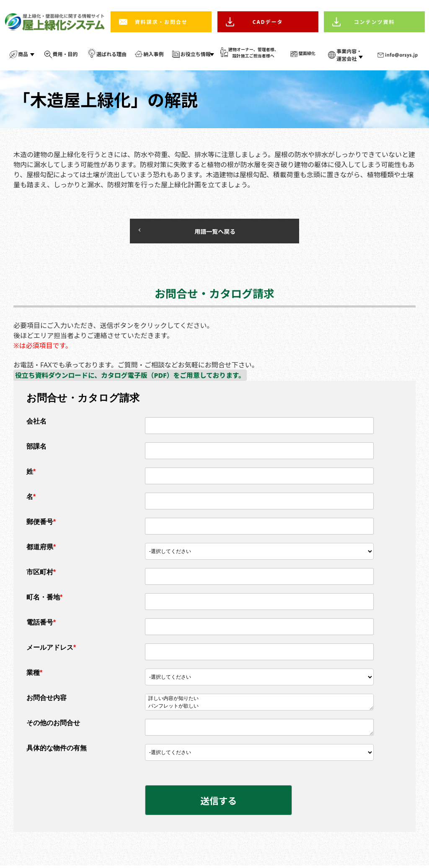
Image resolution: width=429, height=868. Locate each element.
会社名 (36, 423)
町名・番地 (44, 599)
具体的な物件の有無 (57, 750)
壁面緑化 (307, 53)
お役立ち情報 (196, 54)
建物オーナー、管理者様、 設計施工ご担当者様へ (253, 53)
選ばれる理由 (111, 54)
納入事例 (153, 54)
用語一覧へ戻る (189, 232)
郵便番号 (41, 523)
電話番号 (41, 624)
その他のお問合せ (53, 725)
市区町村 (41, 574)
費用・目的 (65, 54)
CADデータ (268, 22)
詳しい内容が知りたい (259, 700)
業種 (34, 674)
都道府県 (41, 549)
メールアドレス (51, 649)
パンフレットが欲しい (259, 708)
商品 (23, 54)
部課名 (36, 448)
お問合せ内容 (47, 699)
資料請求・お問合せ (161, 22)
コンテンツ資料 (375, 22)
